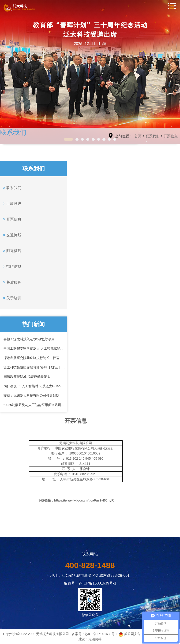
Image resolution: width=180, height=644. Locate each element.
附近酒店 (12, 251)
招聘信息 (12, 266)
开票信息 (171, 136)
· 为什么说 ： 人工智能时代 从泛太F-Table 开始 (33, 386)
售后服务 (12, 282)
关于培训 (12, 298)
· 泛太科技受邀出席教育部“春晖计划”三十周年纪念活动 (33, 367)
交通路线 (12, 235)
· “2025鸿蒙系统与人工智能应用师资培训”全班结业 (33, 405)
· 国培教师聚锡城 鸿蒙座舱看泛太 (26, 377)
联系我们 (153, 136)
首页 (138, 136)
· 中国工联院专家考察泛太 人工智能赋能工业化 (33, 348)
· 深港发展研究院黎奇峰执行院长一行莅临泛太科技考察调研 (33, 358)
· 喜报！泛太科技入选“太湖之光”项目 (28, 339)
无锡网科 (95, 639)
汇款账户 (12, 203)
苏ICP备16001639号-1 (101, 634)
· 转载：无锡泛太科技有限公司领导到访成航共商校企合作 (33, 395)
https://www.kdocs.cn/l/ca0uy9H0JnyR (84, 500)
